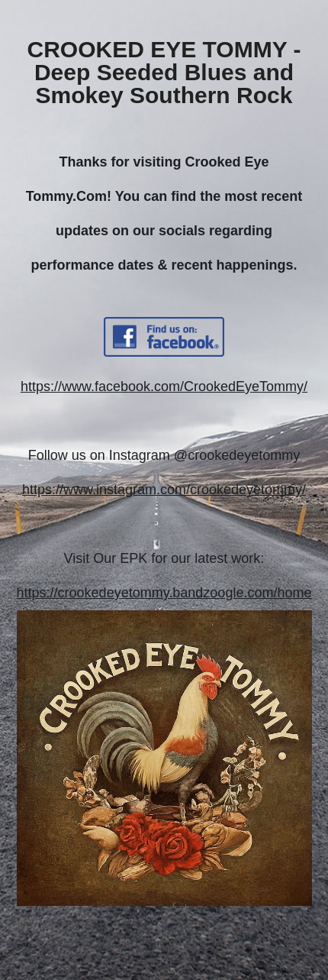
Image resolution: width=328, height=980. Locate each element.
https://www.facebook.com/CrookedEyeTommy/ (164, 387)
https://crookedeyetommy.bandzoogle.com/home (164, 593)
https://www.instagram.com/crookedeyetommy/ (164, 490)
